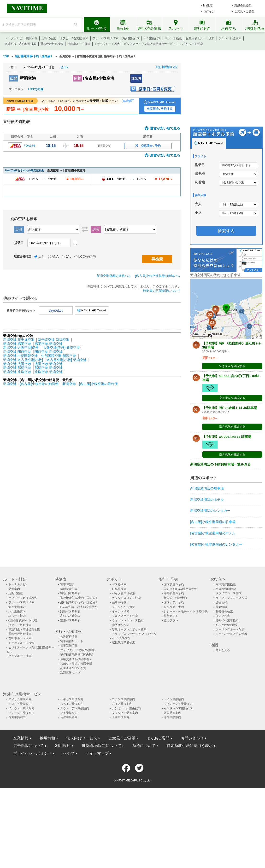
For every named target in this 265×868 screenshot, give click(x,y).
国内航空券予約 (174, 584)
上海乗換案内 (121, 717)
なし (41, 256)
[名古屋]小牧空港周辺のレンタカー (216, 544)
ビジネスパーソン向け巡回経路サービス (150, 44)
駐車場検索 (119, 589)
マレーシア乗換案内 (21, 713)
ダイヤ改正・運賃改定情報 (77, 650)
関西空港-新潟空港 (49, 352)
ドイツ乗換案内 (174, 699)
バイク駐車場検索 (124, 593)
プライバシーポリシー (32, 753)
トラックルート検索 (107, 44)
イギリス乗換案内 (72, 699)
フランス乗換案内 (124, 699)
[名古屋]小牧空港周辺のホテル (213, 533)
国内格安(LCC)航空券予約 (181, 589)
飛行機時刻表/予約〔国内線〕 (79, 598)
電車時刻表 (67, 584)
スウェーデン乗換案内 (75, 708)
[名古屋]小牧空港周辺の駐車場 (213, 522)
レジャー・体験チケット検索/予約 (186, 612)
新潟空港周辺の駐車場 (207, 488)
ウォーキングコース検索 (128, 620)
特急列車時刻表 (70, 593)
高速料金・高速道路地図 (21, 44)
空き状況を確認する (232, 366)
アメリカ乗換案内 (20, 699)
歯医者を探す (121, 625)
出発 (14, 78)
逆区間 (136, 78)
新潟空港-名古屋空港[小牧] (23, 360)
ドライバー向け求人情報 (231, 634)
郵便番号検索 (224, 612)
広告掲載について (29, 746)
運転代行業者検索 (124, 642)
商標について (144, 746)
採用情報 (47, 738)
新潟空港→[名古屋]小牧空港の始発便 (31, 384)
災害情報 (221, 602)
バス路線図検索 (226, 589)
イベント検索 (121, 612)
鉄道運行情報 (69, 637)
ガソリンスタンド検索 (126, 598)
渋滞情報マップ (70, 673)
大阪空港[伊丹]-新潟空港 (61, 348)
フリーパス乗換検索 (105, 38)
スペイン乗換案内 (72, 704)
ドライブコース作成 (229, 593)
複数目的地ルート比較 (200, 38)
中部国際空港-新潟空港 (59, 356)
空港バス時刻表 (70, 620)
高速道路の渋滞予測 (73, 668)
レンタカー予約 (174, 607)
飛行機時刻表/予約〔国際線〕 (79, 602)
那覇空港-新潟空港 (49, 368)
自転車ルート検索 (79, 44)
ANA (55, 256)
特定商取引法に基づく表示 (190, 746)
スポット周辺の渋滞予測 (76, 664)
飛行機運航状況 (167, 67)
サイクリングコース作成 (231, 598)
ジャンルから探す (124, 607)
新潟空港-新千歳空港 (19, 340)
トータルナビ (13, 38)
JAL (68, 256)
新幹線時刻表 (69, 589)
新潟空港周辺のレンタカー (210, 511)
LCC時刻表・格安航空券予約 (79, 607)
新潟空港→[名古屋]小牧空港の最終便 (90, 384)
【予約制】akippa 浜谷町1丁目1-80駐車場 (231, 378)
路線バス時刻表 (70, 612)
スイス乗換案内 (122, 704)
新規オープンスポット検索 (129, 629)
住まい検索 (223, 616)
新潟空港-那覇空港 (17, 368)
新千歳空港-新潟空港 (54, 340)
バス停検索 (119, 584)
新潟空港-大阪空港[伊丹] (21, 348)
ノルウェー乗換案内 (21, 708)
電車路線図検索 (226, 584)
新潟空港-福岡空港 (17, 344)
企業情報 (21, 738)
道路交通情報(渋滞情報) (76, 659)
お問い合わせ (192, 738)
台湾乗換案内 (69, 717)
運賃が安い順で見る (165, 128)
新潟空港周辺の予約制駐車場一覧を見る (220, 464)
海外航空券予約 (174, 593)
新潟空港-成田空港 (17, 364)
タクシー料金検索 (230, 38)
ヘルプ (69, 753)
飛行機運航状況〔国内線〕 (77, 655)
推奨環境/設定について (101, 746)
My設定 (208, 6)
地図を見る (223, 650)
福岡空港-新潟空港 (49, 344)
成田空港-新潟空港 (49, 364)
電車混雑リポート (72, 641)
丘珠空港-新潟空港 (49, 372)
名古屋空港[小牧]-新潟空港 (66, 360)
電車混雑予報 (69, 646)
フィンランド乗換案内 (178, 704)
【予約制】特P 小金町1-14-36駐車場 (230, 408)
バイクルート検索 (191, 44)
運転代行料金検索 (52, 44)
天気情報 (221, 607)
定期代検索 (49, 38)
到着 (77, 78)
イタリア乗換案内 (20, 704)
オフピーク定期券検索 (74, 38)
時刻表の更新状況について (162, 291)
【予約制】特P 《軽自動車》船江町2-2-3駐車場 (232, 345)
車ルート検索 (173, 38)
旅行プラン (171, 620)
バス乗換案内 (152, 38)
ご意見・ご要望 (244, 12)
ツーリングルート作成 (230, 629)
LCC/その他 (36, 89)
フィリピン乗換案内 (125, 713)
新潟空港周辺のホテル (207, 500)
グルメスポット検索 (125, 616)
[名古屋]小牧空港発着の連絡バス (158, 276)
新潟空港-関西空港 (17, 352)
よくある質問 (158, 738)
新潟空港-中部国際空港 (21, 356)
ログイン (209, 12)
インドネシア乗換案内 (178, 708)
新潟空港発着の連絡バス (114, 276)
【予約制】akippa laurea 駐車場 (227, 437)
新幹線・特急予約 (175, 598)
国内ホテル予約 (174, 602)
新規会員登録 (243, 6)
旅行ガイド (171, 616)
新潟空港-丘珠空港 (17, 372)
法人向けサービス (82, 738)
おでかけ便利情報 (227, 625)
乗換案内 (32, 38)
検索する (226, 231)
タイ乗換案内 (69, 713)
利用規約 (63, 746)
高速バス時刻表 (70, 616)
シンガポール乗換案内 (126, 708)
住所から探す (121, 602)
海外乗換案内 (131, 38)
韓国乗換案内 (172, 713)
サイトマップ (97, 753)
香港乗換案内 (17, 717)
